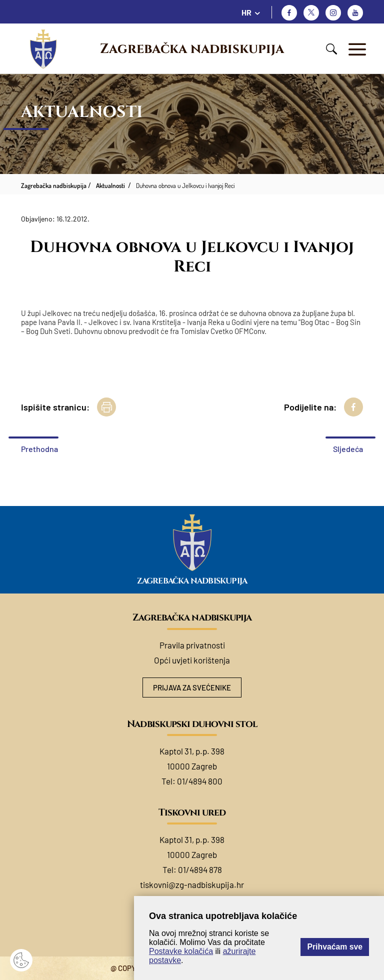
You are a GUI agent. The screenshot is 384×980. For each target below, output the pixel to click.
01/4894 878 (200, 869)
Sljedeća (348, 449)
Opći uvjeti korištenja (192, 660)
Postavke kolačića (181, 951)
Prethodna (39, 449)
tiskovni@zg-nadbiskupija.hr (192, 884)
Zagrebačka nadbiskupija (192, 49)
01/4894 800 (200, 781)
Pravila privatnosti (192, 645)
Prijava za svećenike (192, 687)
